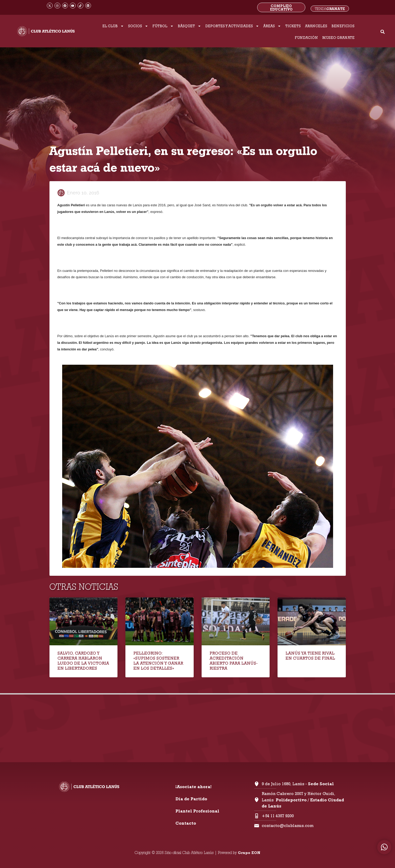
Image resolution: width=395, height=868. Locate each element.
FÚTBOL (163, 26)
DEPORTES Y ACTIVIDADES (232, 26)
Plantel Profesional (197, 811)
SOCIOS (138, 26)
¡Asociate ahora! (193, 787)
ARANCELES (316, 26)
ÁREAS (272, 26)
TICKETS (293, 26)
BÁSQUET (189, 26)
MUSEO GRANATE (338, 38)
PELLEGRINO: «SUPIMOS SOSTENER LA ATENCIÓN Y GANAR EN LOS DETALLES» (158, 661)
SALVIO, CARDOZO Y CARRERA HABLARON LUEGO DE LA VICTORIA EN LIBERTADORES (83, 661)
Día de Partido (191, 799)
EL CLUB (113, 26)
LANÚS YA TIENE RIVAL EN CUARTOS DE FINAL (310, 656)
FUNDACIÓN (306, 38)
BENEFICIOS (343, 26)
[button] (383, 32)
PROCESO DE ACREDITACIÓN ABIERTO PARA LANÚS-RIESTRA (234, 661)
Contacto (186, 823)
